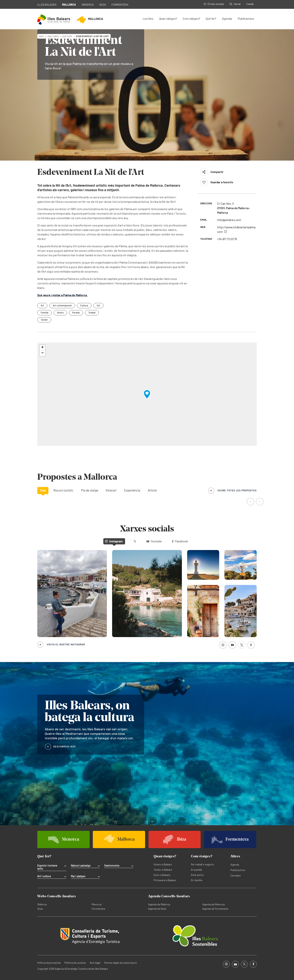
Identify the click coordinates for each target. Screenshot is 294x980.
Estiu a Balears (162, 875)
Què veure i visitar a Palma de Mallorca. (62, 295)
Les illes (148, 18)
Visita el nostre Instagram (66, 644)
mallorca (53, 36)
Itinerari (111, 490)
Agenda (227, 18)
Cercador (236, 875)
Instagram (114, 541)
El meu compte (214, 4)
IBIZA (103, 5)
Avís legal (95, 963)
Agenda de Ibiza (157, 909)
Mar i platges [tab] (78, 876)
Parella (76, 313)
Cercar (235, 4)
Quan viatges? (168, 18)
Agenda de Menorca (213, 904)
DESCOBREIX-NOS (64, 746)
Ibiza (40, 909)
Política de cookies (75, 963)
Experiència (132, 490)
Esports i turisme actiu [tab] (47, 867)
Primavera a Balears (165, 880)
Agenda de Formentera (215, 909)
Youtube (154, 541)
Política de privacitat (49, 963)
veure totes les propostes (237, 490)
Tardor (44, 320)
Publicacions (246, 18)
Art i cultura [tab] (44, 876)
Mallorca (42, 904)
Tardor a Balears (163, 870)
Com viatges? (191, 18)
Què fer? (211, 18)
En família (196, 880)
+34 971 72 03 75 (227, 239)
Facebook (180, 541)
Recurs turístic (63, 490)
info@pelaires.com (229, 220)
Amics (60, 313)
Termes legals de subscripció (120, 963)
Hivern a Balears (163, 864)
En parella (196, 870)
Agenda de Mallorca (159, 904)
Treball (92, 313)
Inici (42, 36)
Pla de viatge (90, 490)
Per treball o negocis (202, 864)
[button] (147, 394)
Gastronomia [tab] (112, 866)
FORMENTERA (120, 5)
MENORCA (88, 5)
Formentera (98, 909)
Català (250, 4)
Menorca (97, 904)
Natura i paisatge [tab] (81, 866)
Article (152, 490)
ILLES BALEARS (47, 5)
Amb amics (197, 875)
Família (45, 313)
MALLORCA (69, 5)
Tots (43, 490)
